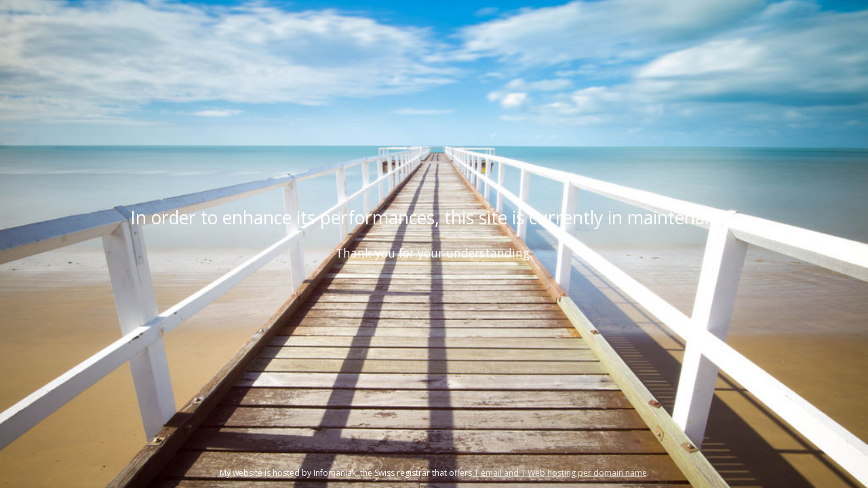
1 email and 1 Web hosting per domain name (560, 473)
